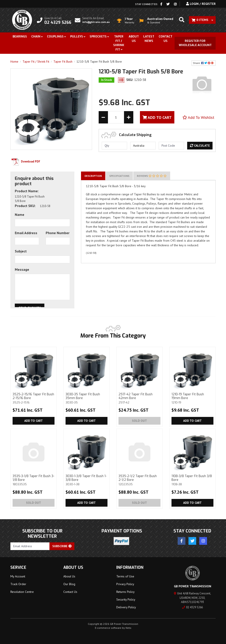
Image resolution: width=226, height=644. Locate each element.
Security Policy (126, 599)
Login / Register (201, 4)
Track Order (18, 584)
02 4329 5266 (192, 607)
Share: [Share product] (204, 63)
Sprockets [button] (98, 36)
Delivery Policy (126, 607)
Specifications (119, 176)
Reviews (152, 176)
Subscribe (62, 546)
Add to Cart (34, 421)
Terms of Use (125, 576)
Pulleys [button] (77, 36)
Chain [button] (36, 36)
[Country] (143, 146)
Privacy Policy (125, 584)
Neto (128, 628)
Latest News (149, 39)
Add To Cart (157, 117)
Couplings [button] (55, 36)
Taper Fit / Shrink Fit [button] (119, 43)
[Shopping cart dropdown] (202, 20)
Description (93, 176)
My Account (18, 576)
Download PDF (25, 161)
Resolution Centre (22, 592)
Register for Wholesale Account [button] (195, 43)
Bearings (20, 36)
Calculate (200, 146)
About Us (134, 39)
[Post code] (171, 146)
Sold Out (139, 421)
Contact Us (166, 39)
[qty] (114, 146)
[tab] (93, 176)
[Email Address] (30, 546)
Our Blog (69, 584)
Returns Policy (125, 592)
